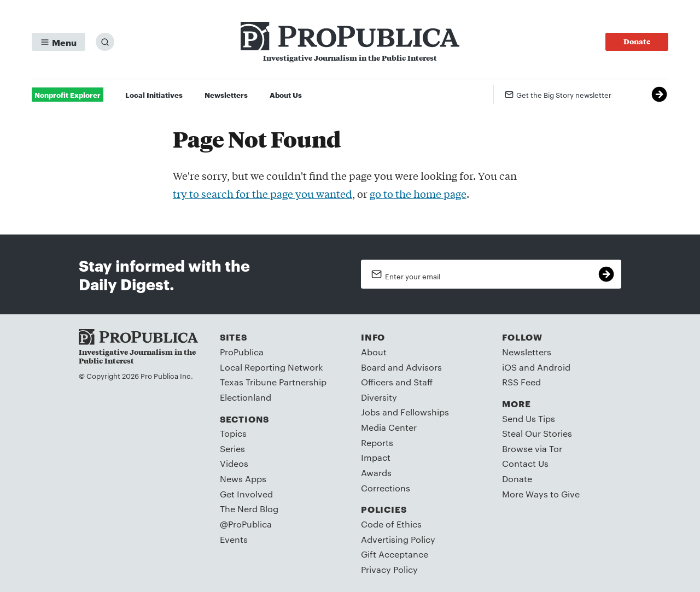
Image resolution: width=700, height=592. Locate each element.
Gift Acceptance (395, 554)
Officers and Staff (397, 382)
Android (554, 367)
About (374, 352)
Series (232, 449)
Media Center (389, 427)
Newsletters (226, 95)
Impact (376, 457)
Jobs (371, 412)
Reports (377, 442)
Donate (517, 479)
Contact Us (525, 463)
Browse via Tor (532, 449)
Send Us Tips (529, 418)
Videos (234, 463)
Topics (233, 433)
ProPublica (242, 352)
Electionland (246, 397)
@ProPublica (246, 524)
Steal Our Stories (537, 433)
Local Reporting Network (271, 367)
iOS (509, 367)
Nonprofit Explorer (68, 95)
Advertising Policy (398, 539)
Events (234, 539)
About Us (286, 95)
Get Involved (246, 494)
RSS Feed (521, 382)
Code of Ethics (391, 524)
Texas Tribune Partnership (273, 382)
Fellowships (425, 412)
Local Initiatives (154, 95)
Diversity (379, 397)
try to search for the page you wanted (262, 194)
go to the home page (418, 194)
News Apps (243, 479)
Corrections (386, 488)
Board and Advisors (401, 367)
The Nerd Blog (249, 509)
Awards (376, 473)
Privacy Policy (389, 569)
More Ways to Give (541, 494)
